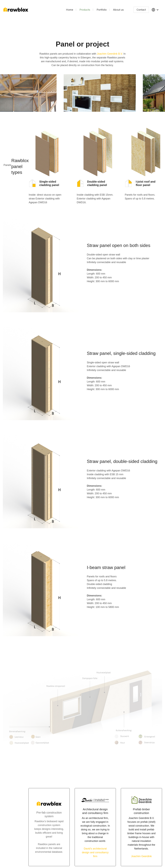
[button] (155, 10)
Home (70, 10)
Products (85, 10)
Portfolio (102, 10)
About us (118, 10)
